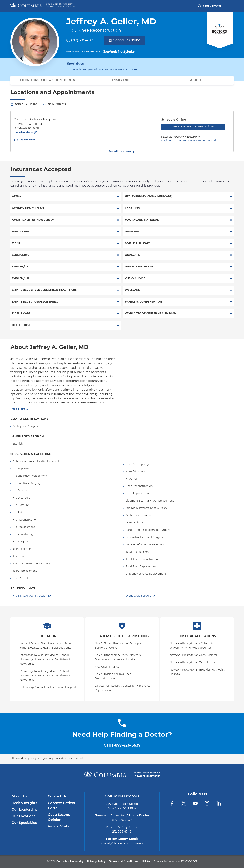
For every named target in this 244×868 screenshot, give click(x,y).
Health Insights (24, 803)
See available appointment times (193, 127)
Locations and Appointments (48, 80)
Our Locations (23, 816)
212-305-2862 (189, 862)
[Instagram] (207, 803)
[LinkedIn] (219, 803)
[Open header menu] (231, 5)
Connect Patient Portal (62, 806)
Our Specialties (24, 823)
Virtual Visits (59, 827)
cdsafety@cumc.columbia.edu (122, 844)
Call (122, 746)
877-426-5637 (122, 820)
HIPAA (146, 862)
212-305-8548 (122, 832)
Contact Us (57, 797)
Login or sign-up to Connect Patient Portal (189, 141)
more (133, 69)
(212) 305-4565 (82, 40)
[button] (122, 152)
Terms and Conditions (124, 862)
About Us (19, 797)
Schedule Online (124, 40)
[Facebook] (172, 803)
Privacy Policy (96, 862)
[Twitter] (184, 803)
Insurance (122, 80)
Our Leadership (25, 810)
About (196, 80)
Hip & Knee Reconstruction (30, 596)
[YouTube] (195, 803)
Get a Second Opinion (59, 817)
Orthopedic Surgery (138, 596)
